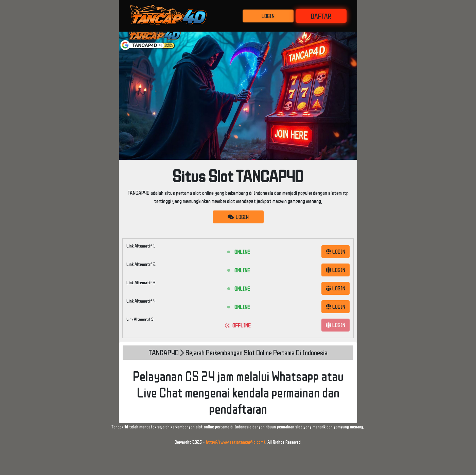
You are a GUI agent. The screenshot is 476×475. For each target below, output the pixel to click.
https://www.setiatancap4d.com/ (236, 442)
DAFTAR (321, 16)
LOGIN (268, 16)
